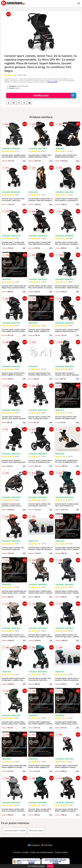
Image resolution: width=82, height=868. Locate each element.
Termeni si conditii (21, 852)
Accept (50, 866)
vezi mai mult (52, 82)
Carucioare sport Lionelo (15, 830)
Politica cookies (61, 852)
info (24, 161)
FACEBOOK (34, 845)
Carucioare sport (36, 830)
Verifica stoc (55, 95)
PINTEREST (47, 845)
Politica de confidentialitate (42, 852)
